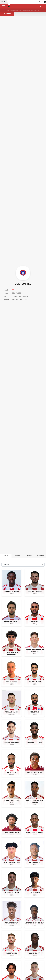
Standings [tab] (40, 556)
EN (2, 2)
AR (4, 2)
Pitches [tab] (17, 556)
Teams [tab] (6, 556)
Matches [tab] (29, 556)
